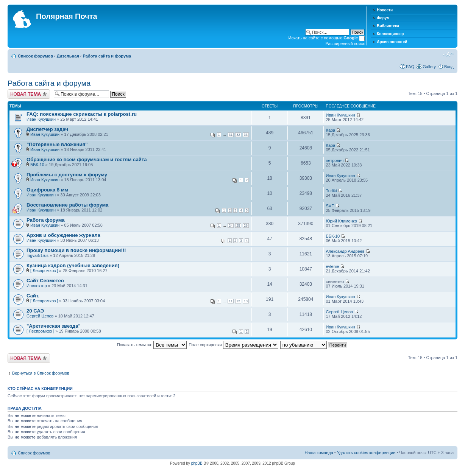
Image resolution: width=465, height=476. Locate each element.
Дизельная (68, 56)
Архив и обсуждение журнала (63, 235)
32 (238, 135)
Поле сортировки (233, 345)
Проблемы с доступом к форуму (67, 175)
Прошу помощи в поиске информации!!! (76, 250)
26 (246, 226)
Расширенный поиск (345, 44)
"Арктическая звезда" (54, 326)
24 (231, 226)
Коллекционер (390, 34)
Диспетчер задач (47, 129)
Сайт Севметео (45, 281)
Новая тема (29, 94)
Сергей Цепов (40, 316)
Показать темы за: (152, 345)
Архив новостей (392, 42)
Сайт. (33, 296)
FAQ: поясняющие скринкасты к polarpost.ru (82, 114)
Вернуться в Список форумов (41, 373)
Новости (385, 10)
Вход (449, 67)
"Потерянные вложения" (57, 144)
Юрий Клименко (341, 221)
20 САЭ (35, 311)
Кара (330, 130)
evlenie (332, 266)
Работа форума (46, 220)
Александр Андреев (345, 251)
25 (238, 226)
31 (231, 135)
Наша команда (319, 453)
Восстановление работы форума (67, 205)
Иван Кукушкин (41, 119)
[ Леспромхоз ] (44, 271)
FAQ (410, 67)
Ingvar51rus (37, 255)
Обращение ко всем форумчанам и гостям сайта (87, 159)
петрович (335, 160)
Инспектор (37, 286)
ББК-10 (37, 165)
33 (246, 135)
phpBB (197, 463)
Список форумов (35, 56)
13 (246, 301)
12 (238, 301)
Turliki (331, 191)
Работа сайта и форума (107, 56)
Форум (383, 18)
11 (231, 301)
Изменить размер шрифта (448, 54)
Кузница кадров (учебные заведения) (73, 265)
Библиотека (388, 26)
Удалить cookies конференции (366, 453)
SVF (330, 206)
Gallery (429, 67)
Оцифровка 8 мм (47, 190)
